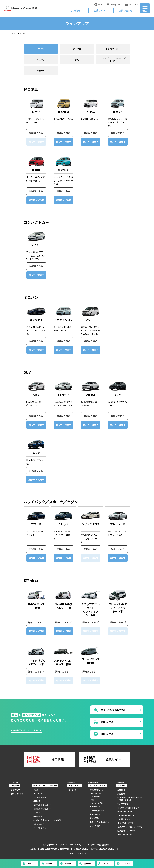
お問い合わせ (126, 10)
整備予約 (85, 863)
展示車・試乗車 (63, 142)
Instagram (114, 5)
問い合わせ (124, 863)
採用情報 (76, 10)
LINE (98, 5)
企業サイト (100, 10)
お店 (27, 863)
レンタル (104, 863)
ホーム (10, 33)
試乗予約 (66, 863)
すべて (41, 49)
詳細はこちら (36, 133)
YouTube (131, 5)
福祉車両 (41, 70)
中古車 (47, 863)
